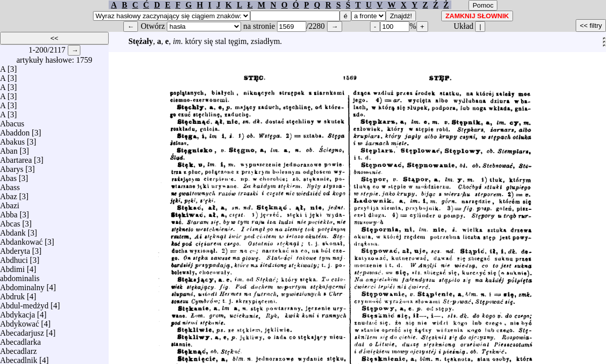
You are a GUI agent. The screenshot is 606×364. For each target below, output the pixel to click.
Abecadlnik (19, 358)
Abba (9, 212)
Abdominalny (22, 285)
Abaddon (15, 130)
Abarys (12, 167)
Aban (9, 148)
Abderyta (15, 248)
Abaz (9, 194)
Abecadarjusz (22, 330)
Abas (8, 176)
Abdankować (21, 239)
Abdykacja (17, 312)
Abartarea (16, 157)
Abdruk (12, 294)
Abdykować (19, 321)
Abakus (12, 139)
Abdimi (12, 267)
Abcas (10, 221)
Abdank (13, 230)
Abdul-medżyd (24, 303)
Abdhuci (14, 258)
